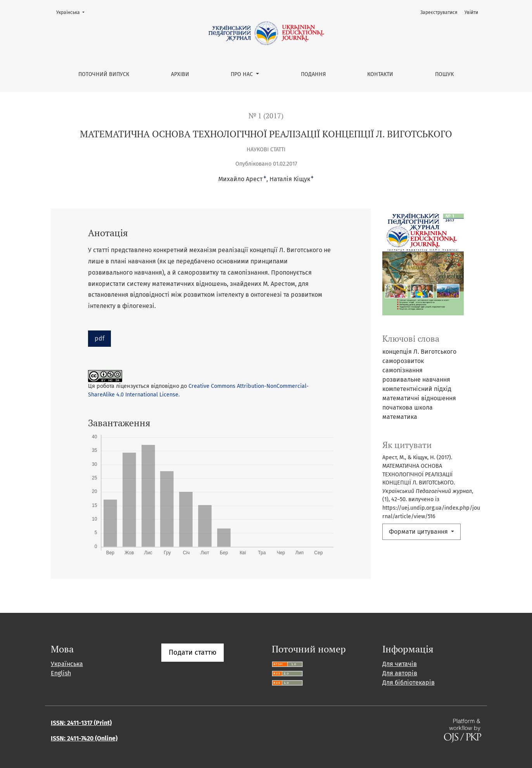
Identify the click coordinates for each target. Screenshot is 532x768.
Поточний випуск (104, 74)
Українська (73, 12)
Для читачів (400, 664)
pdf (99, 338)
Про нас (243, 74)
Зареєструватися (439, 12)
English (61, 673)
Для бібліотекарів (408, 682)
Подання (313, 74)
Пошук (444, 74)
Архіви (180, 74)
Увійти (471, 12)
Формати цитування (419, 532)
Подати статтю (193, 652)
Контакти (380, 74)
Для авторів (400, 673)
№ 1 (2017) (266, 116)
